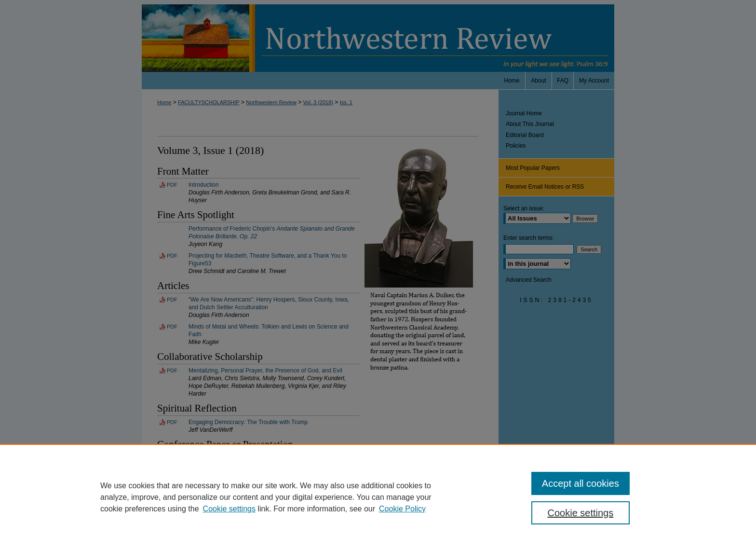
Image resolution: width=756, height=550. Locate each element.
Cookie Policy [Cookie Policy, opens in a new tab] (402, 509)
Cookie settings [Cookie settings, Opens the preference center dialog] (581, 513)
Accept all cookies (580, 483)
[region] (378, 497)
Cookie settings (229, 509)
